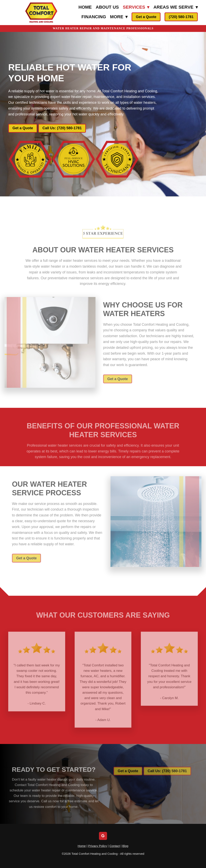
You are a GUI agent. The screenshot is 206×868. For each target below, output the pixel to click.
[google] (103, 836)
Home (85, 7)
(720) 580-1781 (181, 17)
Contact (115, 846)
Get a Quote (146, 17)
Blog (125, 846)
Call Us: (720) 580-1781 (62, 128)
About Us (107, 7)
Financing (94, 17)
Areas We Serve (176, 7)
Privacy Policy (97, 846)
